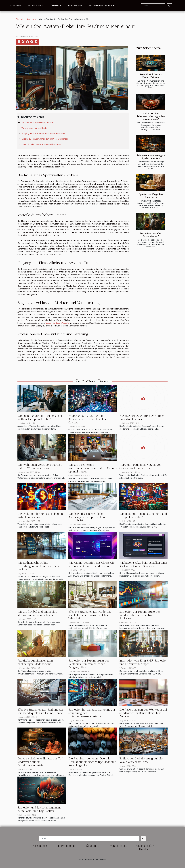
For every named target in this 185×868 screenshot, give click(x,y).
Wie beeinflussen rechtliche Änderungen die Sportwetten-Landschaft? (87, 517)
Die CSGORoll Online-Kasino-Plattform (151, 76)
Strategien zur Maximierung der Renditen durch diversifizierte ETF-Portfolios (142, 615)
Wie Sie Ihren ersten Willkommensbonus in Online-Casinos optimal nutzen (92, 468)
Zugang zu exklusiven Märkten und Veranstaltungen (45, 139)
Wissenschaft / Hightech (102, 6)
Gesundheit (15, 6)
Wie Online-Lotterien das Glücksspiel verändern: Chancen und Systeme (92, 564)
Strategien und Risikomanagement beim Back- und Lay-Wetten (39, 809)
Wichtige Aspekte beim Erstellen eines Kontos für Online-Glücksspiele (143, 564)
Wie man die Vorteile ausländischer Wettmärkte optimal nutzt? (40, 417)
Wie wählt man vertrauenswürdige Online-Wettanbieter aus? (40, 466)
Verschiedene (75, 6)
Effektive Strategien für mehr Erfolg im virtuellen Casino (142, 417)
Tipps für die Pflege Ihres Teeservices (151, 196)
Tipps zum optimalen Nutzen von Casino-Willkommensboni (140, 466)
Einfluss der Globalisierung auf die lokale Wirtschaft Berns (141, 760)
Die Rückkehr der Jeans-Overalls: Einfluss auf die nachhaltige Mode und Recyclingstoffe (92, 762)
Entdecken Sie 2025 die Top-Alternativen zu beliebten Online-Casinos (89, 419)
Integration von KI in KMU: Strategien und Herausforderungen (143, 662)
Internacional (36, 6)
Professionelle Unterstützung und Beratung (41, 144)
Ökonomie (56, 6)
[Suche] (153, 6)
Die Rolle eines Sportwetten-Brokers (38, 123)
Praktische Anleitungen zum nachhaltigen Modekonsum (35, 662)
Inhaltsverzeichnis (32, 117)
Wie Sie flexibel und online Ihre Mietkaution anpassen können (37, 613)
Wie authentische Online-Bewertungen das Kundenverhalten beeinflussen (39, 566)
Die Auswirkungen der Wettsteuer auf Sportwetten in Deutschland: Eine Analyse (143, 713)
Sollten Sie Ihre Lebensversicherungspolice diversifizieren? (151, 116)
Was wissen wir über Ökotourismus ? (151, 235)
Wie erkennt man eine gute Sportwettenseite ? (151, 157)
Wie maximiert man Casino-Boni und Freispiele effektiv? (143, 515)
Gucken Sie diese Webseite (57, 323)
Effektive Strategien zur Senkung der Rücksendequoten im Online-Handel (41, 711)
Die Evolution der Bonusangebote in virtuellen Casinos (40, 515)
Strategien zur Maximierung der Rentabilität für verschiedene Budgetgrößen (89, 664)
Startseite (20, 19)
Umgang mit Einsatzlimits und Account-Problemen (44, 133)
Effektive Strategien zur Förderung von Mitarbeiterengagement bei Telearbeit (90, 615)
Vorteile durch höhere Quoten (35, 128)
